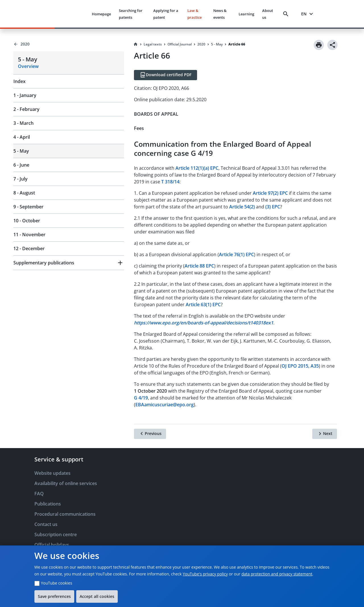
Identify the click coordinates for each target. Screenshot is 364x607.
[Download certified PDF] (166, 75)
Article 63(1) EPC (203, 304)
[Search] (287, 14)
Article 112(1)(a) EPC (197, 168)
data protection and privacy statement (277, 574)
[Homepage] (136, 44)
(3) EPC (273, 207)
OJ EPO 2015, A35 (300, 366)
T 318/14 (170, 182)
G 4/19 (141, 398)
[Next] (325, 434)
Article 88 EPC (199, 266)
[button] (69, 263)
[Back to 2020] (69, 44)
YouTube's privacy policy (205, 574)
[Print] (319, 45)
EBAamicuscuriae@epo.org (165, 405)
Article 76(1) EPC (236, 254)
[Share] (332, 45)
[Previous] (150, 434)
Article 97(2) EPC (270, 193)
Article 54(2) (242, 207)
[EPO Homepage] (66, 14)
